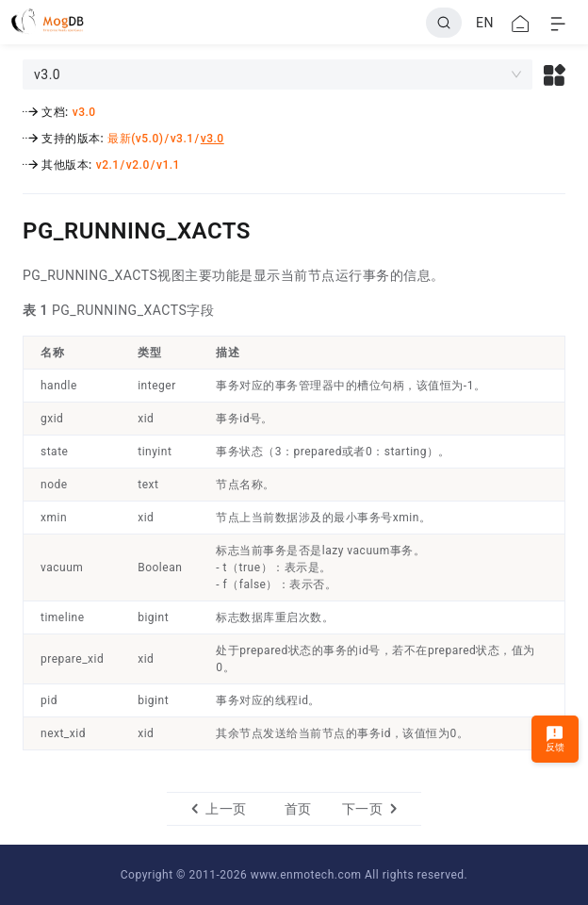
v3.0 (84, 112)
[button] (555, 74)
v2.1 (108, 165)
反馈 (555, 739)
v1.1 (168, 165)
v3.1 (182, 139)
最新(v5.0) (135, 139)
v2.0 (138, 165)
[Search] (444, 23)
